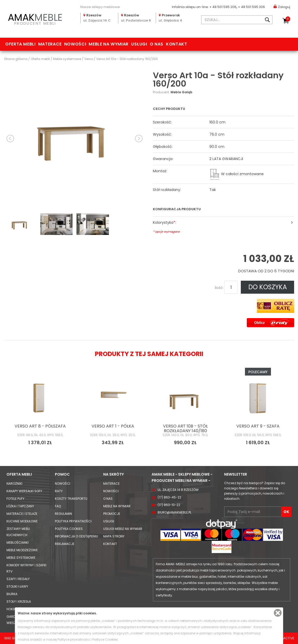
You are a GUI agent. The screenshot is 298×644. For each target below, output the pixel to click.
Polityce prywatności (74, 639)
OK (286, 512)
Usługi (139, 44)
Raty (59, 491)
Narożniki (14, 484)
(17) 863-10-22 (169, 505)
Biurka (12, 594)
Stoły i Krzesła (19, 602)
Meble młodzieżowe (22, 550)
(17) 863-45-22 (169, 497)
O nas (157, 44)
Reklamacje (65, 544)
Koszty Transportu (71, 499)
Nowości (75, 44)
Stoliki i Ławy (17, 586)
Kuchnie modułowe (22, 521)
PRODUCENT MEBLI (35, 18)
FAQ (58, 506)
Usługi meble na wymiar (123, 529)
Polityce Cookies (105, 639)
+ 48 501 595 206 (223, 7)
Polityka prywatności (73, 521)
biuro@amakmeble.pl (174, 512)
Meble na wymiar (109, 44)
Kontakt (176, 44)
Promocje (112, 514)
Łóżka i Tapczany (20, 506)
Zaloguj (282, 7)
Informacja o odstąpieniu (76, 536)
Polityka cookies (69, 529)
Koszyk (288, 19)
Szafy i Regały (18, 579)
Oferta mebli (20, 44)
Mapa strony (114, 536)
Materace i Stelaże (22, 514)
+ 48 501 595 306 (251, 7)
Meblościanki (18, 543)
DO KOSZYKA (268, 287)
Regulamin (63, 514)
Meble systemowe (21, 558)
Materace (50, 44)
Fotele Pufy (15, 499)
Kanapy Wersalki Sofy (24, 491)
